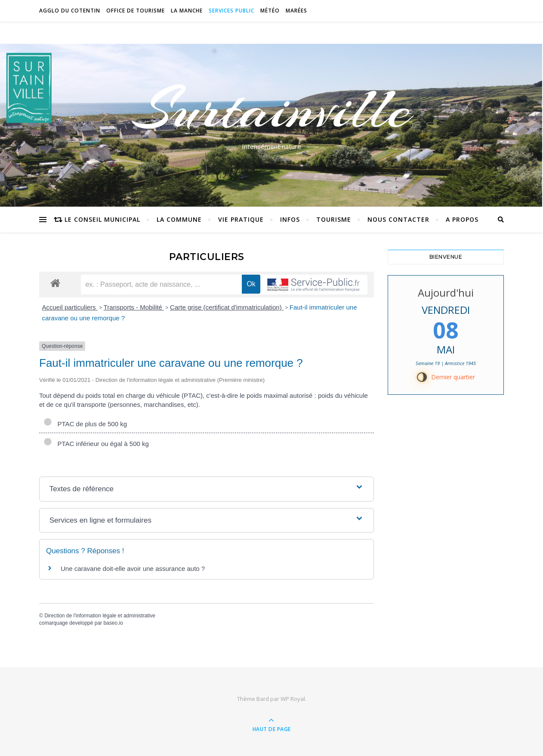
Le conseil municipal (102, 219)
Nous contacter (398, 219)
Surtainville (272, 109)
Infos (290, 219)
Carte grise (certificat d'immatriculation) (227, 307)
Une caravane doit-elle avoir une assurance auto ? (133, 569)
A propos (462, 219)
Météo (270, 11)
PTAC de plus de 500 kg (85, 424)
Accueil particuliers (70, 307)
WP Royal (293, 699)
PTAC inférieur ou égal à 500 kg (96, 444)
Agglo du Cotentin (70, 11)
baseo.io (113, 623)
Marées (296, 11)
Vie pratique (241, 219)
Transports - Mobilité (134, 307)
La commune (179, 219)
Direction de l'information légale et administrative (100, 616)
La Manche (187, 11)
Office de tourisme (136, 11)
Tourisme (334, 219)
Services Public (231, 11)
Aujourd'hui (446, 293)
